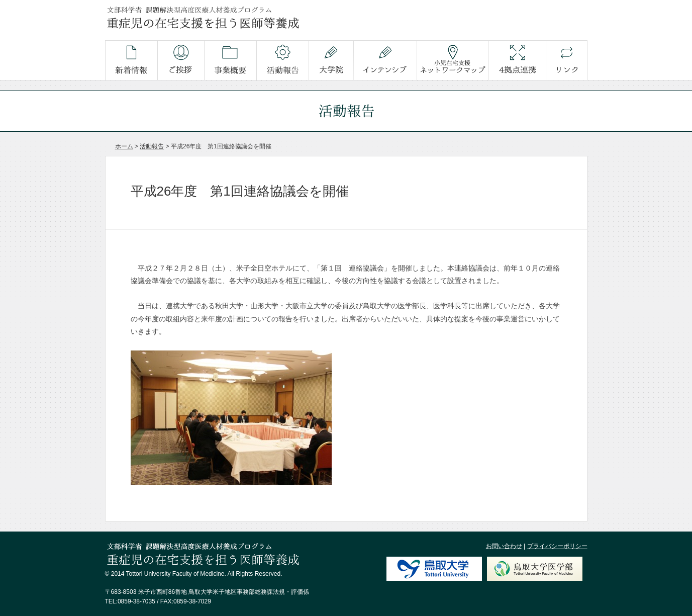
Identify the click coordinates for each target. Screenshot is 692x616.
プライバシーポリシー (557, 546)
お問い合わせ (504, 546)
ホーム (124, 146)
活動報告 (152, 146)
